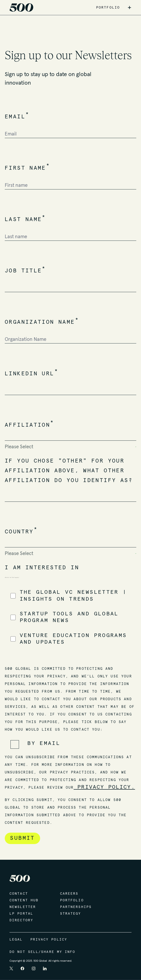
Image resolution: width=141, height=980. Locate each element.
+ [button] (129, 8)
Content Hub (24, 900)
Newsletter (23, 907)
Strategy (71, 914)
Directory (21, 920)
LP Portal (21, 914)
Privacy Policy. (104, 787)
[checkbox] (70, 617)
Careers (69, 894)
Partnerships (76, 907)
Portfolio (72, 900)
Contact (19, 894)
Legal (16, 940)
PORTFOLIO (108, 8)
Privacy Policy (49, 940)
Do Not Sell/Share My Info (42, 952)
